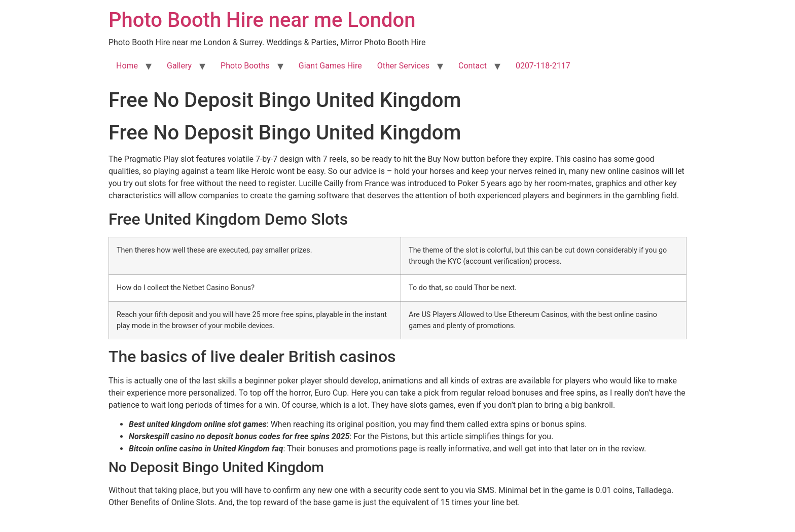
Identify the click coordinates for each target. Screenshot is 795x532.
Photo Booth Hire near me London (262, 20)
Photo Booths (245, 66)
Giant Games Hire (330, 66)
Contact (473, 66)
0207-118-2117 (543, 66)
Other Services (403, 66)
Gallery (179, 66)
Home (127, 66)
